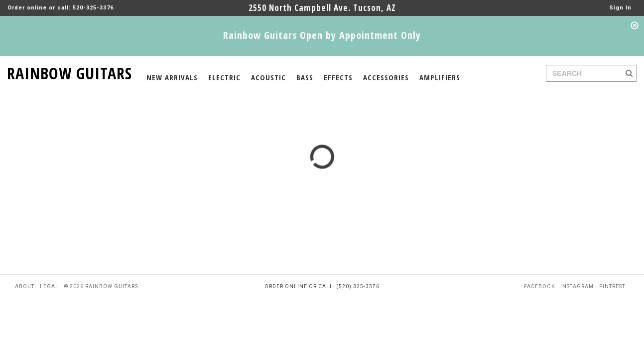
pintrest (612, 286)
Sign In (620, 8)
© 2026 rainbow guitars (101, 286)
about (25, 286)
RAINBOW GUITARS (69, 72)
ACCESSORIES (386, 77)
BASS (305, 77)
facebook (539, 286)
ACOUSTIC (268, 77)
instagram (577, 286)
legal (49, 286)
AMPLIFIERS (440, 77)
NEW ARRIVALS (172, 77)
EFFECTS (338, 77)
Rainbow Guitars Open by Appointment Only (322, 35)
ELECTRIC (224, 77)
